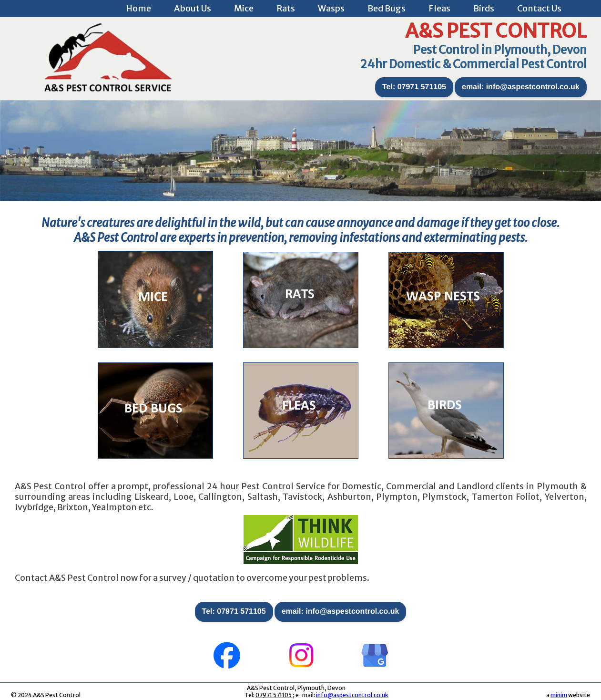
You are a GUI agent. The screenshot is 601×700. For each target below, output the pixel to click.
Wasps (331, 8)
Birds (484, 8)
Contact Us (539, 8)
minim (559, 695)
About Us (193, 8)
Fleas (439, 8)
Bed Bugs (387, 8)
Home (138, 8)
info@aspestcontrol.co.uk (352, 695)
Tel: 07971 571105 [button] (414, 87)
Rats (286, 8)
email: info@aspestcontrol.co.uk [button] (521, 87)
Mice (244, 8)
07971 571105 (274, 695)
